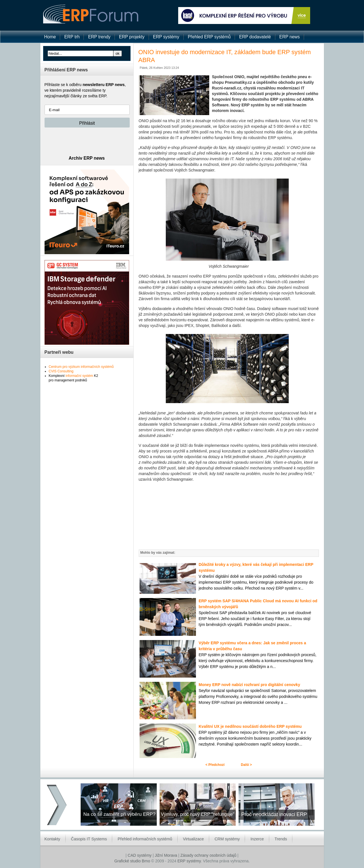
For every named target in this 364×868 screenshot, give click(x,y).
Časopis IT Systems (89, 839)
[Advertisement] (229, 516)
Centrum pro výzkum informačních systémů (81, 367)
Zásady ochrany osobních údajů (208, 855)
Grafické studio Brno (132, 861)
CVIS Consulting (61, 371)
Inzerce (257, 839)
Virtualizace (193, 839)
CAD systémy (140, 855)
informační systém (79, 376)
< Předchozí (215, 765)
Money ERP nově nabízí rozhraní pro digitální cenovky (250, 685)
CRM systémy (227, 839)
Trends (281, 839)
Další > (246, 765)
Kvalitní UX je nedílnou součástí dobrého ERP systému (250, 726)
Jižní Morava (166, 855)
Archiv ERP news (87, 158)
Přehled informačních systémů (145, 839)
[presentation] (87, 141)
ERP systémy (189, 861)
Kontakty (52, 839)
